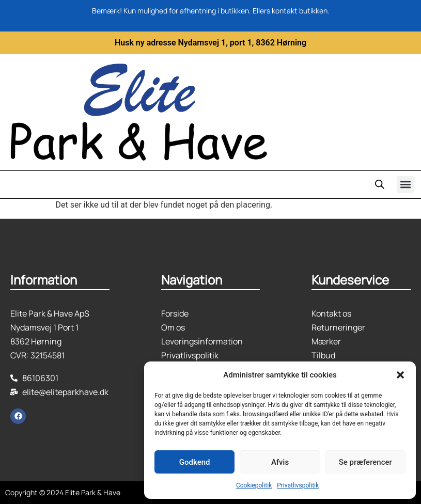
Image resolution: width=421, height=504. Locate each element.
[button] (400, 375)
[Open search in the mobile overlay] (380, 184)
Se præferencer (365, 462)
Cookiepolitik (254, 485)
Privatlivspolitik (298, 485)
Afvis (280, 462)
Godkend (195, 462)
